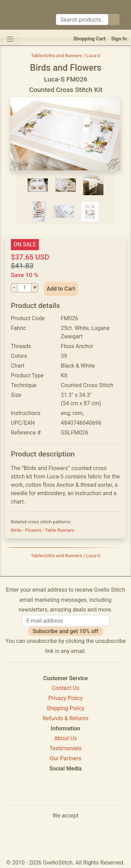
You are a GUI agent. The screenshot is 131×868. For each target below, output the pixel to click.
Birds (17, 530)
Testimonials (65, 748)
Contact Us (65, 688)
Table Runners (59, 530)
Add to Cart (61, 289)
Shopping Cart (90, 39)
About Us (65, 738)
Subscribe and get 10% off (65, 631)
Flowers (34, 530)
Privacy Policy (65, 698)
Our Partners (66, 758)
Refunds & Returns (66, 718)
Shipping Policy (65, 708)
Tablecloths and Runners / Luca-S (66, 56)
